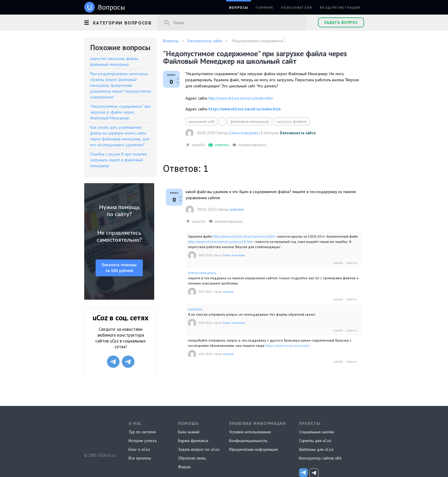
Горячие (264, 7)
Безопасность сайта (298, 133)
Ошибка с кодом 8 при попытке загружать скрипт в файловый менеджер (118, 160)
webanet (237, 210)
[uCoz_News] (303, 473)
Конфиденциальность (248, 441)
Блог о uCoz (139, 449)
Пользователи (297, 7)
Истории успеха (143, 441)
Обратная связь (192, 458)
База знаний (189, 432)
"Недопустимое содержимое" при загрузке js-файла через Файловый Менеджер (120, 112)
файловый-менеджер (250, 121)
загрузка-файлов (291, 121)
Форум (184, 467)
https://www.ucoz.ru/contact (288, 346)
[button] (121, 22)
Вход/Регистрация (340, 7)
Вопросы (239, 7)
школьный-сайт (202, 121)
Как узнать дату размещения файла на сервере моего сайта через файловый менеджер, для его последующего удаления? (120, 136)
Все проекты (140, 458)
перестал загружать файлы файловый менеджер (114, 61)
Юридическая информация (253, 449)
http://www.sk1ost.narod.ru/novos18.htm (221, 242)
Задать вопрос (341, 22)
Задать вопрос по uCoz (199, 449)
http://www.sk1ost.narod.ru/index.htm (241, 98)
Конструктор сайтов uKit (320, 458)
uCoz (100, 434)
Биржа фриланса (193, 441)
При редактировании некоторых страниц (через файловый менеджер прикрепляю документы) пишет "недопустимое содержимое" (121, 85)
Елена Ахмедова (244, 133)
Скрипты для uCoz (315, 441)
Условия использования (250, 432)
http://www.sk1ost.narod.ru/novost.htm (244, 236)
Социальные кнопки (317, 432)
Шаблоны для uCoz (316, 449)
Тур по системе (142, 432)
